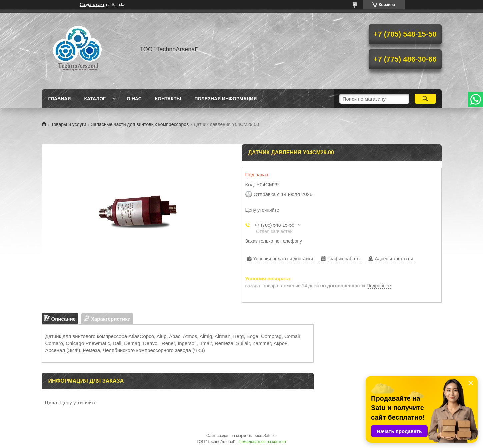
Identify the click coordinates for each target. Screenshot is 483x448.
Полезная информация (225, 99)
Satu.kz (270, 436)
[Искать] (425, 99)
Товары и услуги (69, 124)
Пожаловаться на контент (262, 442)
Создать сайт (92, 5)
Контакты (168, 99)
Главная (60, 99)
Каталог (95, 99)
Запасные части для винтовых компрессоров (140, 124)
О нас (134, 99)
